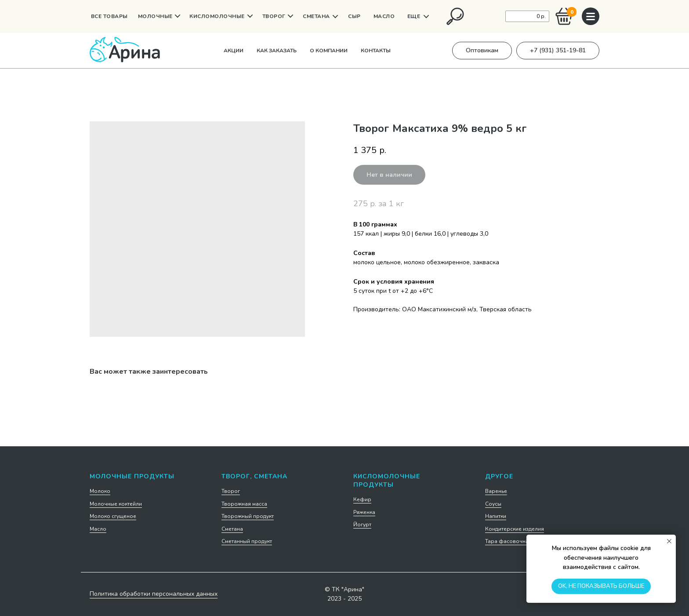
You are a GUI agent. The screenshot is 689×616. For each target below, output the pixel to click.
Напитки (496, 516)
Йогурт (362, 525)
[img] (455, 16)
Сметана (232, 529)
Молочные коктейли (116, 504)
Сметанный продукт (247, 541)
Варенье (496, 491)
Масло (98, 529)
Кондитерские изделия (515, 529)
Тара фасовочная (508, 541)
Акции (234, 51)
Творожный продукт (248, 516)
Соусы (493, 504)
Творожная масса (244, 504)
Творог (231, 491)
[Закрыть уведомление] (669, 541)
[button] (482, 51)
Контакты (376, 51)
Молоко (100, 491)
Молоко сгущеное (113, 516)
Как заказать (277, 51)
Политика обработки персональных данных (154, 594)
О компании (329, 51)
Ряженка (364, 512)
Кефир (362, 499)
